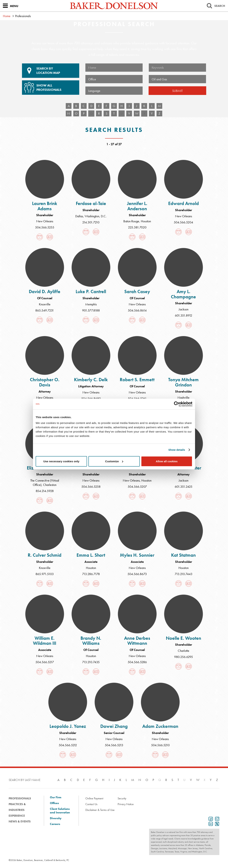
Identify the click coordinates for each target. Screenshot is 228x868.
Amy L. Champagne (183, 294)
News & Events (20, 821)
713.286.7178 (91, 574)
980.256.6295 (184, 657)
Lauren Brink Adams (45, 206)
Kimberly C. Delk (91, 380)
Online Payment (94, 798)
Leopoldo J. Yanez (68, 726)
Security (122, 798)
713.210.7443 (184, 574)
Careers (55, 824)
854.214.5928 (45, 491)
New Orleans (45, 221)
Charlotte (184, 651)
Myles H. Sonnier (137, 555)
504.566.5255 (45, 227)
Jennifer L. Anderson (137, 206)
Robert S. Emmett (137, 380)
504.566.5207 (137, 487)
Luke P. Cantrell (91, 291)
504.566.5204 (183, 222)
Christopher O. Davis (45, 382)
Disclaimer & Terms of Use (100, 810)
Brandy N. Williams (91, 641)
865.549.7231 (45, 310)
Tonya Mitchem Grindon (183, 382)
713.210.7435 (91, 662)
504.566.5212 (68, 745)
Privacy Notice (126, 804)
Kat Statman (183, 555)
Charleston (50, 485)
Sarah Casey (137, 291)
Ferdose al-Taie (91, 203)
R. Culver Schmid (45, 555)
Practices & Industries (17, 807)
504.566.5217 (45, 662)
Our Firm (56, 797)
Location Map (51, 71)
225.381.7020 (137, 227)
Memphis (91, 304)
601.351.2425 (184, 487)
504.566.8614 (137, 310)
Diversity (56, 818)
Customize (114, 461)
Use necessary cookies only (61, 461)
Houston (146, 221)
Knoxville (45, 304)
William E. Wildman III (45, 641)
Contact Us (91, 804)
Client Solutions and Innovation (60, 811)
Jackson (184, 309)
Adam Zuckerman (160, 726)
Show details (177, 450)
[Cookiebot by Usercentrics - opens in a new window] (177, 404)
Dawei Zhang (114, 726)
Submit (177, 91)
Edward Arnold (184, 203)
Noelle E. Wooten (184, 638)
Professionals (20, 798)
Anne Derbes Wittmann (137, 641)
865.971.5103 (45, 574)
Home (7, 16)
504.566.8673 (137, 574)
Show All (50, 86)
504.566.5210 (160, 745)
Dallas (79, 216)
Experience (17, 816)
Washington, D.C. (96, 216)
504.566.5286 (137, 662)
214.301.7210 (91, 222)
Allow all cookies (167, 461)
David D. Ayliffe (45, 291)
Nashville (184, 398)
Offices (54, 803)
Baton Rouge (131, 221)
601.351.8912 (184, 315)
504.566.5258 (91, 487)
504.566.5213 (114, 745)
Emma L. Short (91, 555)
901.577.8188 (91, 310)
